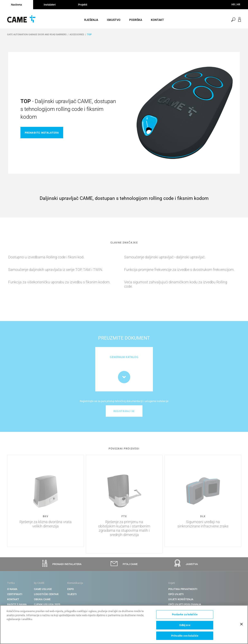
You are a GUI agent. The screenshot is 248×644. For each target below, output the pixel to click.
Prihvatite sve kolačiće (185, 636)
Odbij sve (185, 626)
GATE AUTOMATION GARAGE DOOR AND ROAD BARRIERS (37, 37)
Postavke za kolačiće (185, 615)
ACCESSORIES (77, 37)
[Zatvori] (241, 625)
